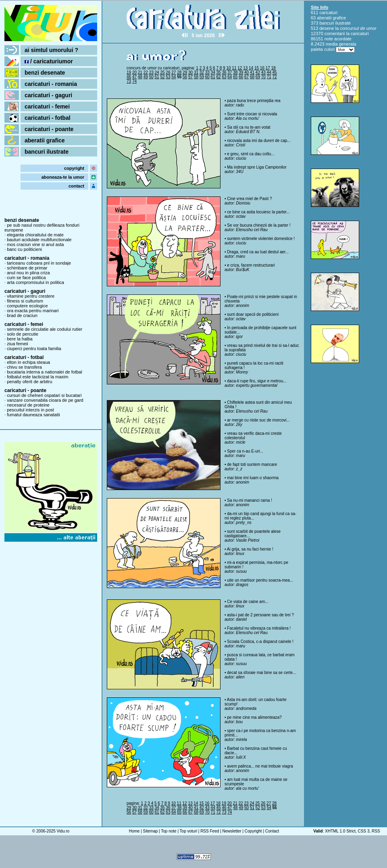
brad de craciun (22, 315)
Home (134, 831)
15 (257, 68)
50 (151, 77)
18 (274, 68)
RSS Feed (210, 831)
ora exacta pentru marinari (33, 311)
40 (247, 72)
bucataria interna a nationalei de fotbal (45, 372)
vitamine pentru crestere (31, 296)
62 (219, 77)
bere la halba (20, 339)
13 (245, 68)
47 (134, 77)
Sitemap (151, 831)
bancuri (327, 23)
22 (146, 72)
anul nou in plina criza (28, 273)
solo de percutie (23, 334)
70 (263, 77)
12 (240, 68)
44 (269, 72)
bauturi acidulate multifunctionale (39, 240)
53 (168, 77)
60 (207, 77)
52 (162, 77)
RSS (376, 831)
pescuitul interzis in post (30, 410)
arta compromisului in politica (35, 282)
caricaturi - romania (51, 84)
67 (247, 77)
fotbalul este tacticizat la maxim (37, 377)
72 (275, 77)
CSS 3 (364, 831)
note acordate (338, 39)
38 (235, 72)
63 (224, 77)
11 (234, 68)
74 (134, 81)
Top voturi (188, 831)
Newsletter (232, 831)
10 (228, 68)
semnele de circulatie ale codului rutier (45, 329)
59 (202, 77)
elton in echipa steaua (28, 362)
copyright (74, 168)
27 (174, 72)
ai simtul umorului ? (51, 50)
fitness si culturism (25, 301)
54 (174, 77)
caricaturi (328, 13)
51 (157, 77)
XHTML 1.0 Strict (340, 831)
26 (168, 72)
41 (252, 72)
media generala (341, 44)
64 (230, 77)
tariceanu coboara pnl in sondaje (39, 263)
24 (157, 72)
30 (190, 72)
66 (241, 77)
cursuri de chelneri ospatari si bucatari (44, 395)
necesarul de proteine (28, 405)
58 (196, 77)
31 (196, 72)
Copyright (253, 831)
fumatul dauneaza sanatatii (33, 415)
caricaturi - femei (47, 106)
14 (251, 68)
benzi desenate (45, 73)
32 (202, 72)
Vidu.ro (63, 831)
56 (185, 77)
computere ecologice (27, 306)
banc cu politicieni (24, 249)
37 (230, 72)
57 (190, 77)
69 (258, 77)
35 (219, 72)
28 (179, 72)
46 (129, 77)
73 (129, 81)
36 (224, 72)
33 (207, 72)
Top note (169, 831)
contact (76, 186)
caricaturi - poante (49, 129)
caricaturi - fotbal (48, 118)
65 (235, 77)
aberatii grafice (45, 140)
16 (262, 68)
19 (129, 72)
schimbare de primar (27, 268)
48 (140, 77)
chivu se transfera (24, 367)
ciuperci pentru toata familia (34, 348)
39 (241, 72)
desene (327, 28)
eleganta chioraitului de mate (35, 235)
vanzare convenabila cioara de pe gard (45, 400)
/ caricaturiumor (49, 61)
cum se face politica (26, 278)
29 (185, 72)
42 (258, 72)
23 (151, 72)
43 (263, 72)
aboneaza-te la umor (63, 177)
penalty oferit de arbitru (30, 382)
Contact (272, 831)
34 (213, 72)
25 (162, 72)
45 (275, 72)
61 (213, 77)
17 (268, 68)
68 (252, 77)
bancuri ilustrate (47, 152)
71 (269, 77)
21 (140, 72)
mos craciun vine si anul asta (35, 244)
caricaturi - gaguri (48, 95)
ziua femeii (18, 344)
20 (134, 72)
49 (146, 77)
